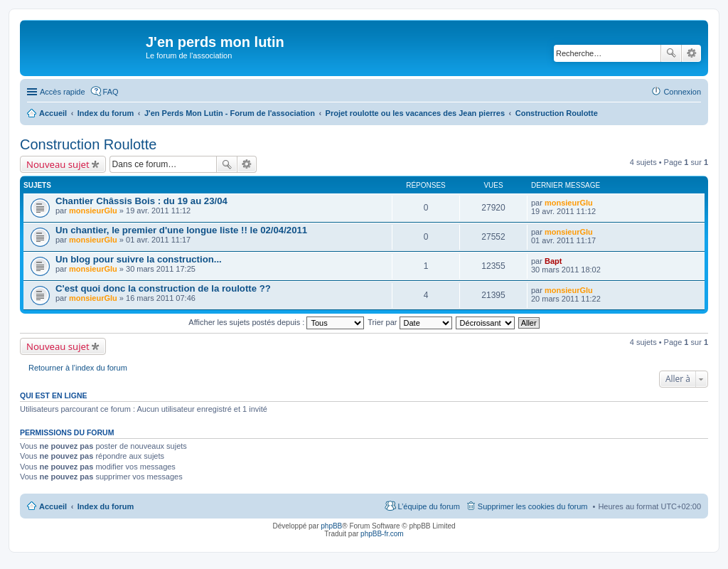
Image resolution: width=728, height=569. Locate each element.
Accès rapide (63, 92)
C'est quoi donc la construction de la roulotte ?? (163, 288)
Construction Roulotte (88, 144)
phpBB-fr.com (382, 534)
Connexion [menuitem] (682, 92)
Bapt (553, 261)
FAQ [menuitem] (111, 92)
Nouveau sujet (58, 164)
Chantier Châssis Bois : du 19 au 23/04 (141, 201)
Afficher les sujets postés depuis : (276, 322)
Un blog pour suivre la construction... (139, 259)
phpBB (331, 526)
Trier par (409, 322)
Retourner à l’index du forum (78, 368)
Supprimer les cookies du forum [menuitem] (533, 506)
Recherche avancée (691, 53)
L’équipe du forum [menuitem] (428, 506)
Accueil (53, 506)
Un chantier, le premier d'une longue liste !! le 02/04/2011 (181, 230)
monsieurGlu (93, 211)
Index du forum (106, 506)
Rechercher (671, 53)
